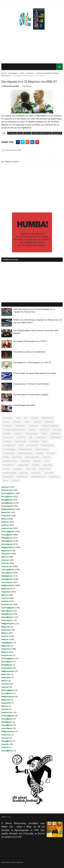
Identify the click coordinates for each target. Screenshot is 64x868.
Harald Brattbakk (10, 473)
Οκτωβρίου (7, 497)
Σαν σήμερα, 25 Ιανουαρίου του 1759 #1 (30, 341)
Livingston (7, 434)
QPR (31, 438)
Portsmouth (34, 442)
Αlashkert (15, 481)
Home (4, 73)
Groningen (7, 442)
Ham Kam (47, 457)
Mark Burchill (8, 477)
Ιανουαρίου (7, 506)
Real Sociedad (32, 445)
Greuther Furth (9, 453)
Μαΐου (5, 519)
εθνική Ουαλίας (42, 449)
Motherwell (49, 422)
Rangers (6, 422)
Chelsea (44, 434)
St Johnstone (33, 426)
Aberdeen (17, 422)
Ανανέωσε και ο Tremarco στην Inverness (31, 384)
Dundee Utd (20, 426)
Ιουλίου (5, 487)
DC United (51, 453)
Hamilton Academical (50, 426)
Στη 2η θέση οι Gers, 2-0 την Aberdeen (30, 352)
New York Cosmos (25, 453)
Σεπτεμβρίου (8, 493)
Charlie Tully (31, 469)
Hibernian (37, 422)
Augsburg (40, 453)
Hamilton (32, 430)
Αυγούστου (7, 490)
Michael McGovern (38, 477)
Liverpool (18, 434)
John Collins (49, 473)
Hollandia (36, 465)
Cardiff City (21, 438)
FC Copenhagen (9, 449)
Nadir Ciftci (47, 465)
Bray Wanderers (47, 445)
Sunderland (55, 434)
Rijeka (45, 442)
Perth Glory (25, 461)
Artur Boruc (18, 469)
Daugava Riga (23, 465)
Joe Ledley (24, 473)
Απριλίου (6, 516)
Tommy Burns (54, 477)
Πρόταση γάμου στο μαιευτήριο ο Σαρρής (31, 395)
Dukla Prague (56, 438)
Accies (47, 461)
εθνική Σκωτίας (47, 418)
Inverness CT (6, 76)
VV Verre (6, 469)
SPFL (26, 418)
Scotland (35, 418)
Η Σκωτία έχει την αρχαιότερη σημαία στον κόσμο (35, 373)
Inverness (30, 73)
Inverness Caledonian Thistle (48, 73)
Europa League (31, 434)
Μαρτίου (6, 512)
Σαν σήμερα (13, 73)
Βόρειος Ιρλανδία (32, 457)
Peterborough (20, 442)
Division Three (45, 469)
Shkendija (37, 461)
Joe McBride (36, 473)
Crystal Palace (41, 438)
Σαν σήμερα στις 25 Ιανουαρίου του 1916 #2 (32, 363)
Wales (5, 481)
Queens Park (8, 438)
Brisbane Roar (9, 465)
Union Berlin (17, 457)
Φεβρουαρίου (8, 509)
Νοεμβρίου (7, 500)
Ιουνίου (5, 522)
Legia (21, 445)
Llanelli (6, 457)
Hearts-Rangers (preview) (24, 405)
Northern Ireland (25, 449)
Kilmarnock (7, 426)
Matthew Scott (22, 477)
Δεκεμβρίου (7, 503)
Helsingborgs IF (9, 445)
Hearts (27, 422)
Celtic (22, 73)
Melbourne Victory (10, 461)
